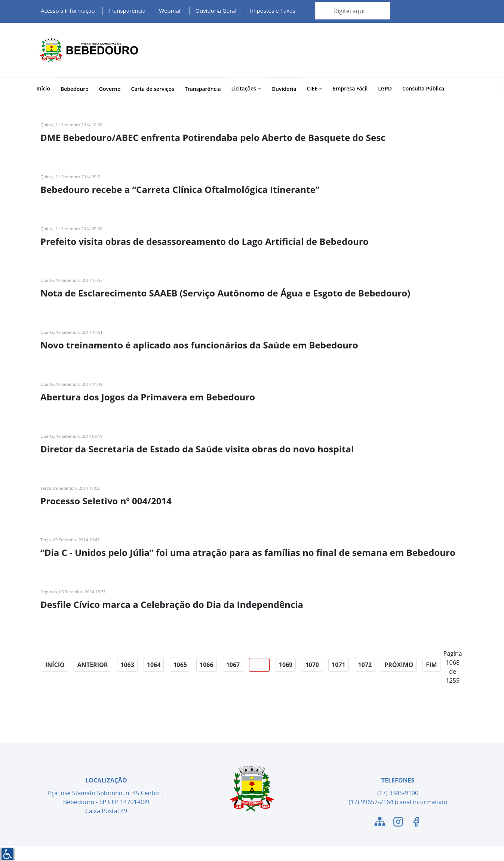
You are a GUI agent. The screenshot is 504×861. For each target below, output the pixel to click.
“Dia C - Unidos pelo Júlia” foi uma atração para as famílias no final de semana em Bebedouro (248, 552)
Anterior (93, 665)
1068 (259, 665)
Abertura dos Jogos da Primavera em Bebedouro (148, 397)
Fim (431, 665)
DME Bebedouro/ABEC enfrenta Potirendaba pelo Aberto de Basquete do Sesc (213, 137)
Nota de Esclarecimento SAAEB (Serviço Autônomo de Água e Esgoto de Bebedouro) (225, 293)
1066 (207, 665)
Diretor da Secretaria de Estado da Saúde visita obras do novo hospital (197, 449)
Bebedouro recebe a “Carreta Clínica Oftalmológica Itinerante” (180, 189)
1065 (180, 665)
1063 (127, 665)
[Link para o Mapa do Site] (380, 823)
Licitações (246, 88)
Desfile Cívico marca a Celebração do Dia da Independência (172, 604)
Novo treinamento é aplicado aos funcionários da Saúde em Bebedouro (199, 345)
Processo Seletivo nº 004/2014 (106, 501)
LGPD (385, 88)
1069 (286, 665)
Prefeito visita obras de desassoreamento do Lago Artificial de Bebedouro (205, 241)
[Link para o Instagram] (398, 823)
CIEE (315, 88)
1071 (339, 665)
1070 (312, 665)
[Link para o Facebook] (416, 823)
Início (43, 88)
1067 (233, 665)
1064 (154, 665)
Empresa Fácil (350, 88)
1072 (365, 665)
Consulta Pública (423, 88)
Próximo (399, 665)
